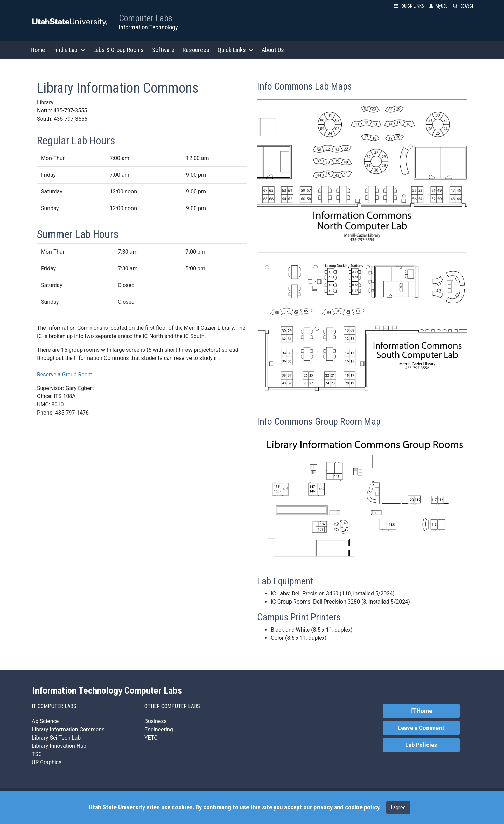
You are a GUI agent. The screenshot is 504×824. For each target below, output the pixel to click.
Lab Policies (421, 745)
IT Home (421, 711)
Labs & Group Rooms (118, 50)
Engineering (159, 730)
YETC (151, 738)
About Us (273, 50)
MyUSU (438, 6)
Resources (196, 50)
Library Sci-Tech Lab (56, 738)
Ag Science (45, 721)
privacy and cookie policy (346, 807)
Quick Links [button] (235, 50)
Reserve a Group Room (65, 374)
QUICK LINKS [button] (409, 6)
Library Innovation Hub (59, 746)
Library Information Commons (68, 730)
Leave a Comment (421, 728)
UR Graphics (47, 762)
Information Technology (148, 27)
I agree (398, 807)
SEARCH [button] (464, 6)
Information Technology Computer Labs (107, 691)
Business (156, 721)
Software (163, 50)
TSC (37, 754)
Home (38, 50)
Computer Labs (145, 18)
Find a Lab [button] (69, 50)
